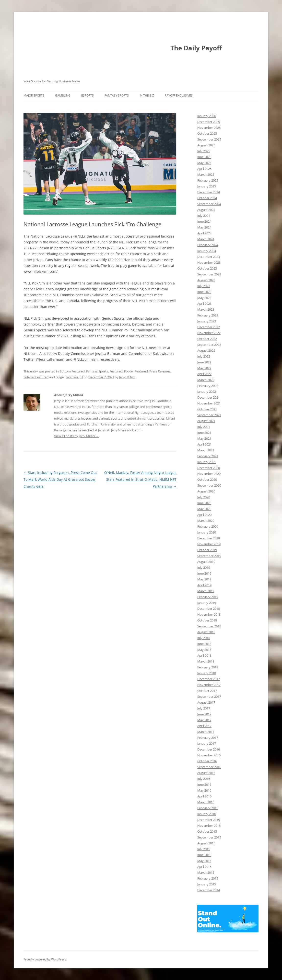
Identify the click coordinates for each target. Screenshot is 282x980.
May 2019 (204, 579)
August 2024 (206, 210)
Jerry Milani (127, 377)
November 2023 (209, 262)
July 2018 (204, 638)
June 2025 (204, 157)
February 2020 (208, 526)
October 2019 (207, 550)
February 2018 (208, 667)
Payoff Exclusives (179, 95)
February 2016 (208, 808)
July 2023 (204, 286)
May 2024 (204, 227)
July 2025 (204, 151)
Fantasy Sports (117, 95)
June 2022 (204, 362)
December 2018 (209, 609)
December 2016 (209, 749)
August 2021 (206, 421)
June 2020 (204, 503)
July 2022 (204, 356)
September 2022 (209, 345)
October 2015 (207, 831)
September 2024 (209, 204)
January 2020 (207, 532)
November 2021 (209, 403)
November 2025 (209, 128)
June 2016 (204, 784)
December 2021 (209, 397)
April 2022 (204, 374)
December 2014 (209, 890)
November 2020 (209, 474)
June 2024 (204, 221)
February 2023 (208, 315)
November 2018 (209, 614)
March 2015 (206, 872)
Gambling (63, 95)
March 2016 (206, 802)
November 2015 (209, 826)
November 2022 (209, 333)
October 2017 (207, 691)
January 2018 (207, 673)
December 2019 (209, 538)
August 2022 (206, 350)
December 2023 (209, 257)
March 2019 (206, 591)
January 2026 (207, 116)
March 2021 (206, 450)
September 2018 (209, 626)
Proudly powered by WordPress (45, 959)
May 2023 (204, 298)
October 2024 (207, 198)
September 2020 (209, 485)
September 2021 (209, 415)
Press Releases (160, 371)
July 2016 (204, 779)
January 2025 (207, 186)
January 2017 (207, 743)
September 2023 (209, 274)
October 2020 (207, 479)
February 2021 (208, 456)
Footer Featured (136, 371)
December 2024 (209, 192)
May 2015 (204, 861)
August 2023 (206, 280)
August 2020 (206, 491)
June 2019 (204, 573)
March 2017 (206, 732)
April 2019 (204, 585)
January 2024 (207, 251)
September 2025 (209, 139)
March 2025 (206, 174)
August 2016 (206, 773)
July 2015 (204, 849)
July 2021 (204, 427)
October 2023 (207, 268)
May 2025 (204, 163)
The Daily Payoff (196, 48)
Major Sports (34, 95)
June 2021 (204, 433)
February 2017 (208, 738)
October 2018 (207, 620)
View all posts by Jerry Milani (76, 436)
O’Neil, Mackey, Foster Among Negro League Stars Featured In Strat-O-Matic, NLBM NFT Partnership (140, 479)
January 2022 (207, 392)
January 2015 (207, 884)
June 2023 (204, 292)
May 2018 (204, 650)
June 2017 (204, 714)
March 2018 (206, 661)
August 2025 (206, 145)
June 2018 (204, 644)
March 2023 (206, 309)
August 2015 (206, 843)
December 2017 (209, 679)
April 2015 (204, 867)
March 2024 (206, 239)
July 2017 (204, 708)
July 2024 (204, 216)
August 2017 (206, 702)
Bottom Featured (72, 371)
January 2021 (207, 462)
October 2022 (207, 339)
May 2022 (204, 368)
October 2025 (207, 133)
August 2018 (206, 632)
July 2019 (204, 567)
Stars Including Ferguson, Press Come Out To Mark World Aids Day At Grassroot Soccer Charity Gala (60, 479)
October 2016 (207, 761)
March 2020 (206, 521)
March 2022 (206, 380)
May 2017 (204, 720)
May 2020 (204, 509)
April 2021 (204, 444)
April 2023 (204, 304)
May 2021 (204, 438)
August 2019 (206, 562)
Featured (116, 371)
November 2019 (209, 544)
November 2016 (209, 755)
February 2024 (208, 245)
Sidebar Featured (36, 377)
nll (81, 377)
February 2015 (208, 878)
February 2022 (208, 386)
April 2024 (204, 233)
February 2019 (208, 597)
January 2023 (207, 321)
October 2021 (207, 409)
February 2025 (208, 180)
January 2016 (207, 814)
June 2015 (204, 855)
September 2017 (209, 697)
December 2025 (209, 122)
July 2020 (204, 497)
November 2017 (209, 685)
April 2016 (204, 796)
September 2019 (209, 556)
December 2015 (209, 820)
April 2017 (204, 726)
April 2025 (204, 169)
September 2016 (209, 767)
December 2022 (209, 327)
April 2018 (204, 655)
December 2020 (209, 468)
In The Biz (147, 95)
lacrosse (72, 377)
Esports (88, 95)
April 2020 (204, 515)
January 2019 (207, 603)
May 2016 (204, 790)
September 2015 (209, 837)
